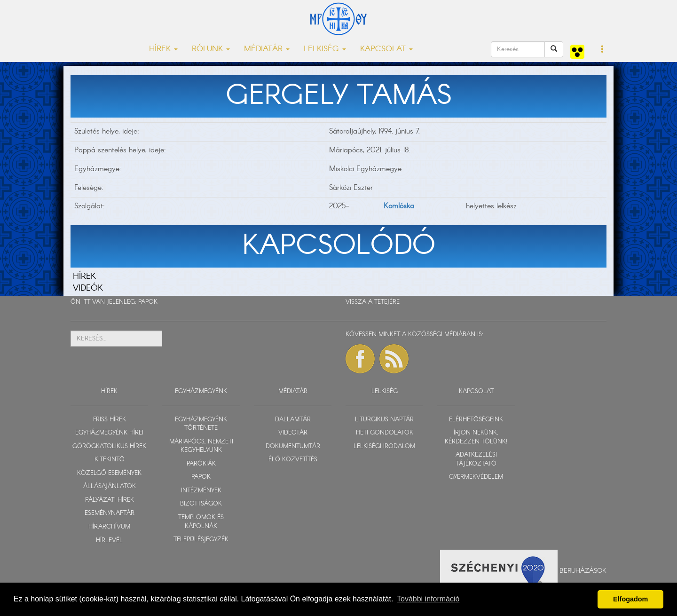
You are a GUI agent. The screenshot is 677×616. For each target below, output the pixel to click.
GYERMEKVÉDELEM (476, 477)
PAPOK (148, 302)
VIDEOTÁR (293, 433)
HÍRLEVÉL (109, 541)
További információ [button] (428, 599)
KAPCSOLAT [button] (386, 49)
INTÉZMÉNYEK (201, 491)
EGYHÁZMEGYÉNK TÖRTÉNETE (201, 424)
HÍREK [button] (163, 49)
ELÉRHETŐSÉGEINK (476, 420)
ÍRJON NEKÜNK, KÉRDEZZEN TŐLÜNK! (476, 437)
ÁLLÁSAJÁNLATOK (110, 486)
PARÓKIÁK (201, 464)
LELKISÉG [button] (325, 49)
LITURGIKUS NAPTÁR (384, 420)
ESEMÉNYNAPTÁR (110, 513)
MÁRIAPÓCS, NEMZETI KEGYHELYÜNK (201, 446)
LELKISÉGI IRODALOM (384, 446)
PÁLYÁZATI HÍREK (110, 500)
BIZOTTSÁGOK (201, 504)
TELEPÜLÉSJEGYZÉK (201, 540)
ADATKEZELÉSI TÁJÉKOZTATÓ (476, 459)
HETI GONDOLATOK (385, 433)
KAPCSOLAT (476, 391)
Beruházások (583, 571)
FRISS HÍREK (110, 420)
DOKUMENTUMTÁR (293, 446)
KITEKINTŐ (110, 460)
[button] (602, 50)
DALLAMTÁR (293, 420)
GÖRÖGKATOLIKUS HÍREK (109, 446)
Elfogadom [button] (630, 599)
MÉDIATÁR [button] (267, 49)
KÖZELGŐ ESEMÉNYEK (109, 473)
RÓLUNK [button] (211, 49)
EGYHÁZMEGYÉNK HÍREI (109, 433)
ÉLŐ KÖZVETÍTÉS (293, 460)
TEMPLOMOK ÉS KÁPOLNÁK (201, 522)
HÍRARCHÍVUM (109, 527)
